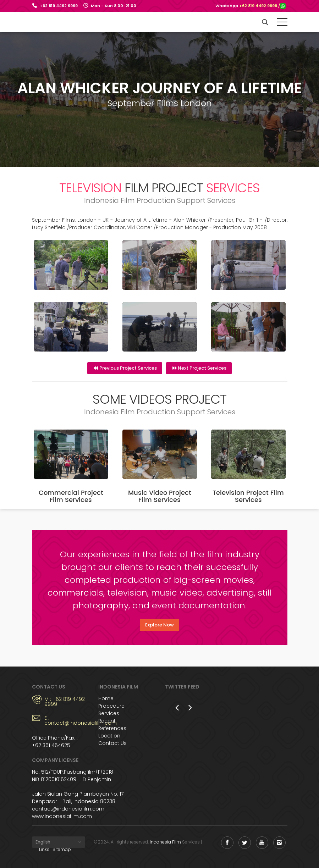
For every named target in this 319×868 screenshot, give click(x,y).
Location (109, 736)
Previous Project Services (128, 368)
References (112, 728)
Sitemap (62, 849)
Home (106, 698)
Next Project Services (202, 368)
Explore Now (159, 625)
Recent (107, 721)
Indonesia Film (165, 842)
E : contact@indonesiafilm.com (66, 720)
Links (44, 849)
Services (109, 713)
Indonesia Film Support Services (58, 22)
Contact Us (112, 743)
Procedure (111, 706)
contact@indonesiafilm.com (68, 809)
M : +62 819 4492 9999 (65, 702)
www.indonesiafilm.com (62, 816)
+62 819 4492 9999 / (262, 6)
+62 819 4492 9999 (59, 6)
